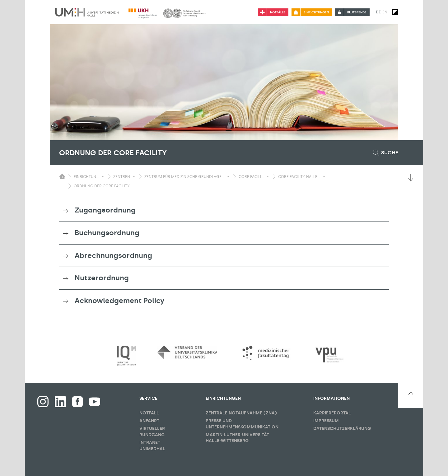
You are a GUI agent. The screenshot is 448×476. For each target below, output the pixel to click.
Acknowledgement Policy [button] (119, 301)
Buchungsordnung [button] (107, 233)
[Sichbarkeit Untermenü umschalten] (103, 176)
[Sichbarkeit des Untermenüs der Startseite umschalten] (62, 176)
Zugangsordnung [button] (105, 210)
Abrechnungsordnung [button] (113, 255)
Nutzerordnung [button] (102, 278)
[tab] (224, 210)
